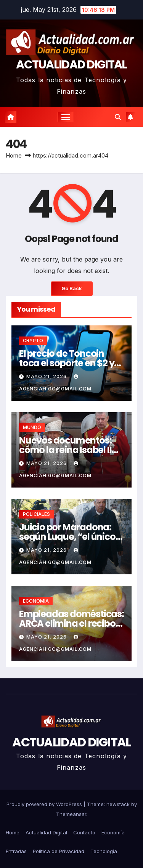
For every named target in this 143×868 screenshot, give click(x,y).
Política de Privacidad (59, 851)
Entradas (16, 851)
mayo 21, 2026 (47, 376)
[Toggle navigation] (66, 117)
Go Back (72, 289)
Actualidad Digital (46, 832)
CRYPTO (33, 341)
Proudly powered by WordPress (45, 804)
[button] (118, 117)
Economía (113, 832)
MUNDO (32, 427)
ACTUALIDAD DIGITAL (71, 65)
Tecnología (104, 851)
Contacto (84, 832)
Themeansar (71, 814)
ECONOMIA (36, 601)
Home (14, 155)
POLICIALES (36, 514)
